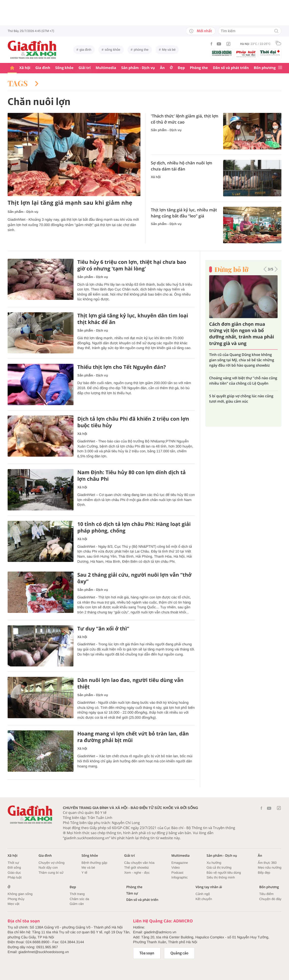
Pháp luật (15, 877)
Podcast (177, 873)
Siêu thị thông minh (221, 877)
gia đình (85, 50)
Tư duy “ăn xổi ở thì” (103, 629)
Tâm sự (132, 893)
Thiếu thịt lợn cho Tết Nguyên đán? (122, 367)
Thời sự (13, 863)
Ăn (162, 68)
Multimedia (106, 68)
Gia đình (43, 68)
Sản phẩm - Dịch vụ (138, 68)
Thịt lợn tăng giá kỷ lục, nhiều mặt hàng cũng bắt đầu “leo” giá (184, 213)
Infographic (179, 877)
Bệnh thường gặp (94, 863)
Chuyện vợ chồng (52, 863)
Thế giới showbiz (137, 867)
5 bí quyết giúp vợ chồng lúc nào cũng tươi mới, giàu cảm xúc (241, 399)
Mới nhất (201, 31)
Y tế (84, 873)
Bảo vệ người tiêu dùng (224, 873)
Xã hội (25, 68)
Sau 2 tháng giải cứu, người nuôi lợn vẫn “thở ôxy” (134, 578)
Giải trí (85, 68)
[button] (265, 269)
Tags (23, 83)
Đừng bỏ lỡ (231, 269)
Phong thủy (16, 899)
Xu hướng (214, 863)
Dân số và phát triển (231, 68)
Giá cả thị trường (219, 867)
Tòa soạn (147, 953)
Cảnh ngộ (203, 894)
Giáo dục (14, 873)
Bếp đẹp (264, 873)
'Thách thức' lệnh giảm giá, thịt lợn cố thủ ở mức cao (185, 119)
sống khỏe (112, 50)
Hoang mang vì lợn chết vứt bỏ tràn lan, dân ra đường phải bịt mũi (133, 737)
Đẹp (181, 68)
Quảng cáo (179, 953)
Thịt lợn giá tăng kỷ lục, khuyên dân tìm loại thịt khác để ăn (133, 319)
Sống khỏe (64, 68)
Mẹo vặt (13, 904)
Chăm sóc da (79, 899)
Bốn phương (265, 68)
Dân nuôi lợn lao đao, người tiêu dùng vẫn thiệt (130, 683)
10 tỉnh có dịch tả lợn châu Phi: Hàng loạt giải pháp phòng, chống (134, 527)
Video (176, 867)
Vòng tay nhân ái (209, 887)
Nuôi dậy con (48, 867)
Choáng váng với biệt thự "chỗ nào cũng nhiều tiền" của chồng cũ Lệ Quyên (243, 381)
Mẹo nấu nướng (270, 867)
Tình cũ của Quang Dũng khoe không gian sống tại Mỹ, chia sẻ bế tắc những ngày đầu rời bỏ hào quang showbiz (242, 360)
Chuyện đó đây (270, 899)
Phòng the (199, 68)
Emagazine (180, 863)
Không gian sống (20, 894)
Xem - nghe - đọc (137, 873)
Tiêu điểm (266, 894)
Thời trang (77, 894)
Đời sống (14, 867)
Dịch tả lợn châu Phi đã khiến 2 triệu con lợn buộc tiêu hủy (133, 422)
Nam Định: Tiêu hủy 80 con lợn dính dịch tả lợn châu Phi (131, 476)
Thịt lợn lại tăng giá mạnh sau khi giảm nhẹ (70, 203)
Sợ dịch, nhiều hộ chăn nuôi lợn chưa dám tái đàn (182, 166)
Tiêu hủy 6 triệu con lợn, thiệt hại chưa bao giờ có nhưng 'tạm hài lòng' (132, 265)
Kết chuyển (204, 899)
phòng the (141, 50)
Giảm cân (77, 904)
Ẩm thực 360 (267, 863)
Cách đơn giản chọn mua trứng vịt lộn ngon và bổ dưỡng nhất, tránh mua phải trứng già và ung (242, 334)
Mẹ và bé (169, 50)
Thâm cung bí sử (51, 873)
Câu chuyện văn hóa (139, 863)
